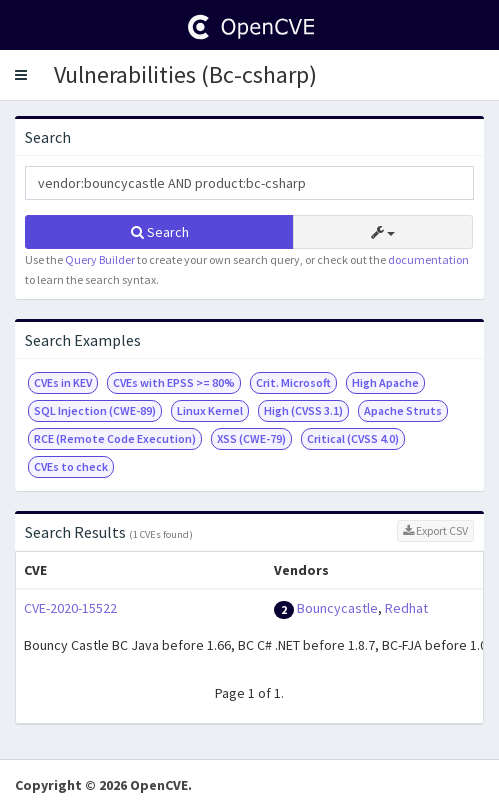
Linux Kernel (210, 410)
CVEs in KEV (63, 382)
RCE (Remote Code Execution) (115, 438)
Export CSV (435, 530)
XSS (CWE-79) (251, 438)
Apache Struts (403, 410)
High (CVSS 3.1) (303, 410)
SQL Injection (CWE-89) (95, 410)
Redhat (406, 608)
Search (160, 232)
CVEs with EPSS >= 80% (174, 382)
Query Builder (100, 259)
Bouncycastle (337, 608)
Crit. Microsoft (293, 382)
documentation (428, 259)
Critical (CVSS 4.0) (353, 438)
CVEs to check (71, 466)
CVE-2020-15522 (70, 608)
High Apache (385, 382)
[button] (21, 75)
